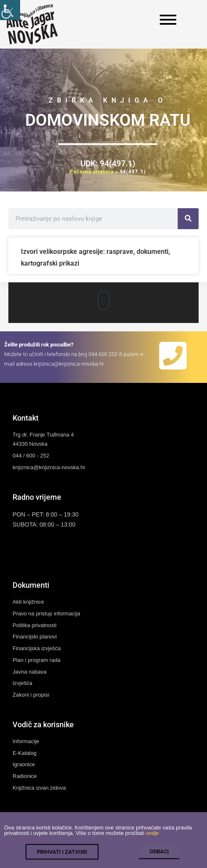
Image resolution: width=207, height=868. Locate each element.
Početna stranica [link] (91, 172)
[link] (10, 10)
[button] (103, 300)
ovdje (152, 838)
